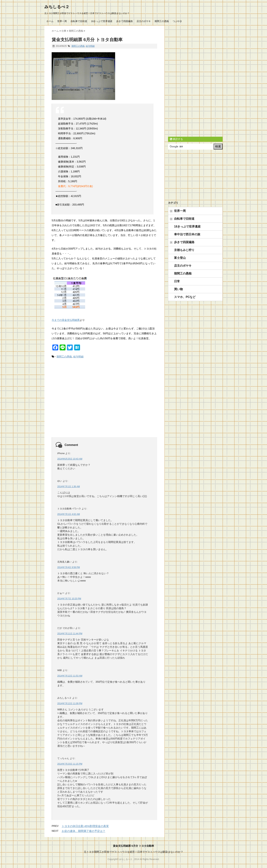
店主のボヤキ (144, 21)
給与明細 (90, 46)
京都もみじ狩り (184, 250)
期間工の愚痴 (162, 21)
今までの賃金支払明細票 (66, 320)
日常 (177, 281)
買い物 (178, 289)
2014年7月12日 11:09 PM (70, 703)
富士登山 (180, 258)
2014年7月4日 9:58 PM (69, 567)
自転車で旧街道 (79, 21)
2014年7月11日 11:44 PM (70, 634)
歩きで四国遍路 (124, 21)
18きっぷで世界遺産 (102, 21)
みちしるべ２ (57, 7)
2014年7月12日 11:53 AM (70, 676)
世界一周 (62, 21)
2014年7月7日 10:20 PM (69, 599)
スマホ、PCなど (185, 297)
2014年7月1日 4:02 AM (69, 514)
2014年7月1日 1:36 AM (69, 487)
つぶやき (177, 21)
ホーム (50, 21)
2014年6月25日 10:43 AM (70, 459)
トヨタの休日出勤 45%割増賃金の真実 (85, 826)
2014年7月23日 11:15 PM (70, 764)
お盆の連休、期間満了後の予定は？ (83, 831)
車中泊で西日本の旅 (187, 234)
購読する (176, 139)
